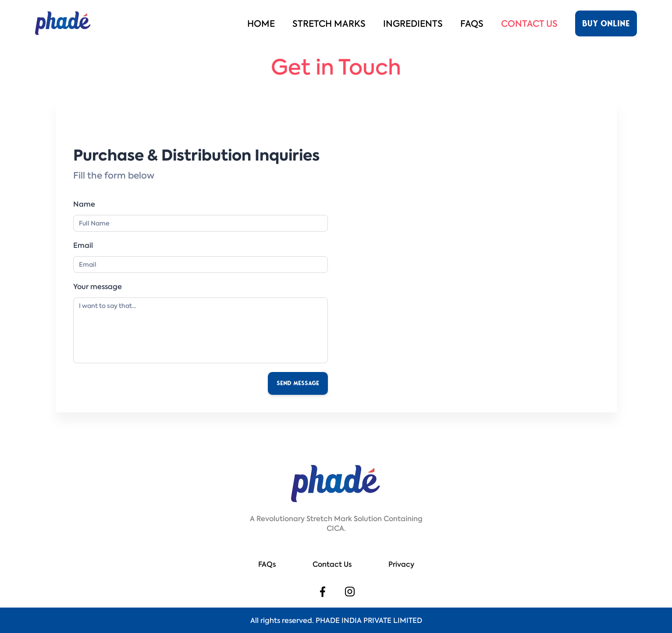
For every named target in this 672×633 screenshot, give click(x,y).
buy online (606, 23)
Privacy (401, 564)
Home (261, 24)
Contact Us (529, 24)
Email (83, 245)
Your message (98, 286)
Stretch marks (329, 24)
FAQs (472, 24)
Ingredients (413, 24)
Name (84, 204)
